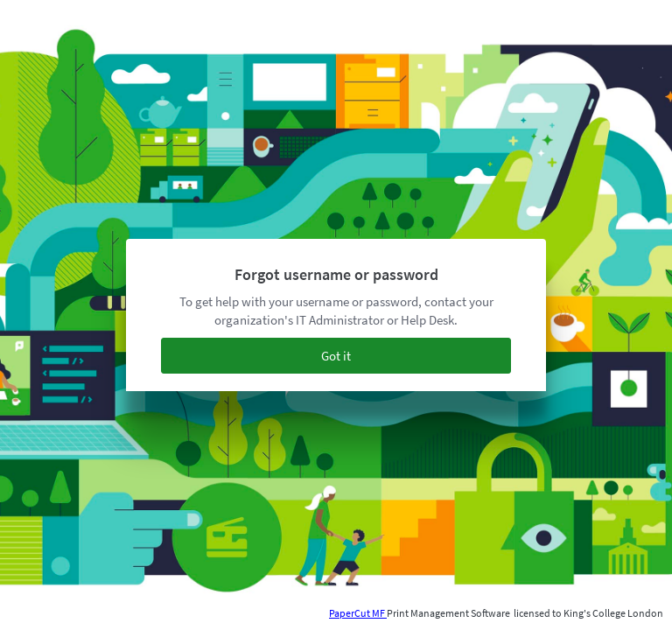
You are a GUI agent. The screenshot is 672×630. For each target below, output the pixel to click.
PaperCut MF (358, 613)
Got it (336, 356)
